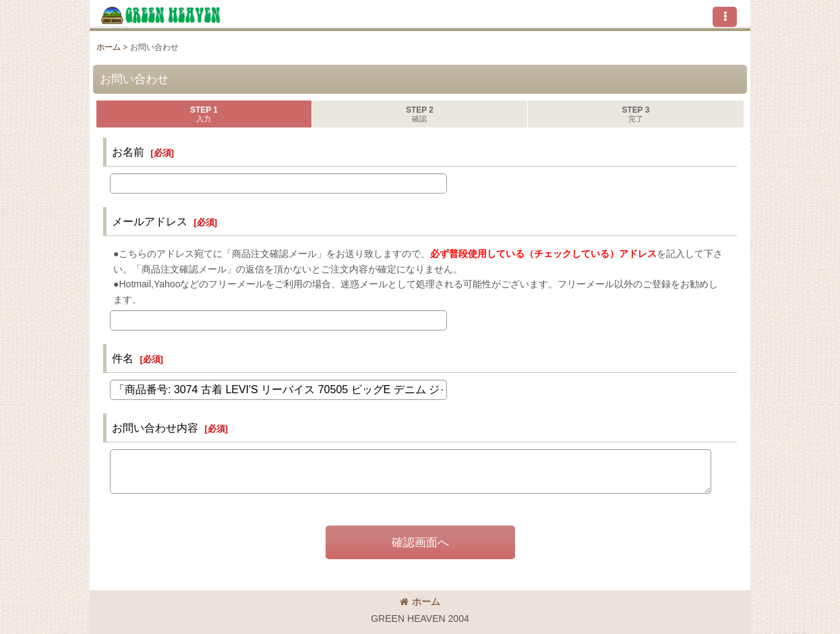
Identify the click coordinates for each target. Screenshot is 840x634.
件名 (123, 358)
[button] (725, 17)
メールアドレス (150, 221)
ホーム (420, 602)
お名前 (128, 152)
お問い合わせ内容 (155, 428)
